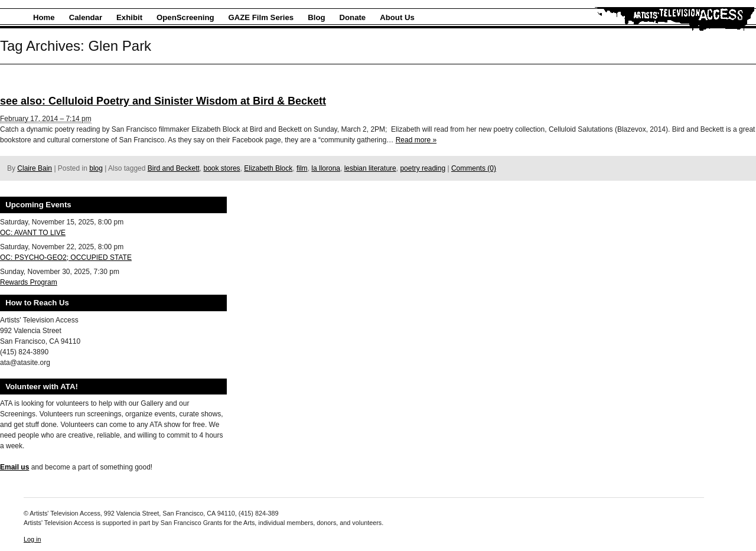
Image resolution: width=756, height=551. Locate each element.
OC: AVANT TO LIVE (33, 233)
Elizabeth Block (268, 168)
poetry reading (423, 168)
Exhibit (129, 17)
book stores (222, 168)
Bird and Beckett (174, 168)
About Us (397, 17)
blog (96, 168)
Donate (353, 17)
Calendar (86, 17)
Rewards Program (29, 282)
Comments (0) (474, 168)
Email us (14, 467)
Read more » (416, 140)
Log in (32, 539)
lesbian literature (370, 168)
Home (44, 17)
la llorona (326, 168)
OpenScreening (185, 17)
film (302, 168)
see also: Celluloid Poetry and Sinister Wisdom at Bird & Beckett (163, 101)
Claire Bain (35, 168)
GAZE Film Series (261, 17)
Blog (316, 17)
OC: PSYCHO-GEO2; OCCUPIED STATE (66, 257)
